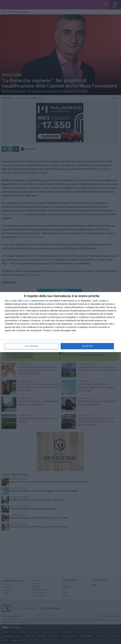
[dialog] (60, 322)
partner (27, 301)
